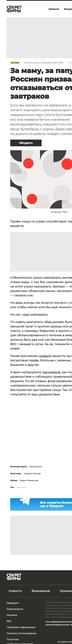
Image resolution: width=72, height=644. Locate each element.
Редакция (13, 603)
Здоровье (15, 63)
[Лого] (14, 9)
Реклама (12, 615)
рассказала (51, 372)
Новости (15, 591)
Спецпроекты (15, 609)
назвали (45, 356)
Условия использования (21, 633)
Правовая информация (21, 627)
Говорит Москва (32, 473)
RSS (9, 621)
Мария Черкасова (29, 480)
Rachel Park (36, 467)
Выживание (41, 591)
